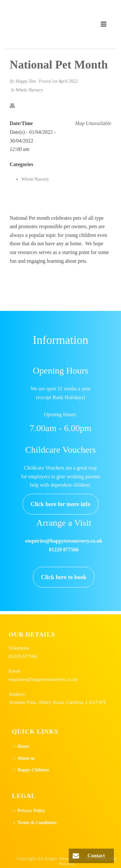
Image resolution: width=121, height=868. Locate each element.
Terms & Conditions (35, 823)
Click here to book (64, 577)
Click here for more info (60, 504)
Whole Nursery (29, 90)
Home (21, 746)
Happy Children (31, 770)
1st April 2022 (65, 81)
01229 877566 (23, 656)
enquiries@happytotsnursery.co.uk (43, 679)
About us (24, 758)
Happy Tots (26, 81)
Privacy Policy (29, 811)
